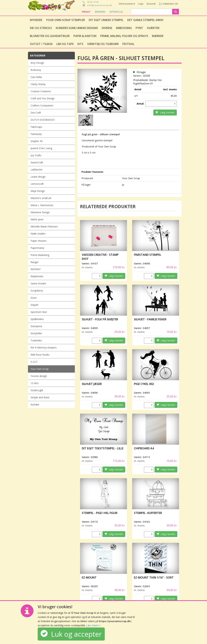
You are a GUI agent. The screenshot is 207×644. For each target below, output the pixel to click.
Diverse (107, 28)
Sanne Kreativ (38, 283)
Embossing (124, 28)
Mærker (158, 36)
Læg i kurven (165, 112)
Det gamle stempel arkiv (145, 20)
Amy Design (37, 63)
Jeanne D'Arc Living (41, 148)
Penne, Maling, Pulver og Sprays (124, 36)
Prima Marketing (40, 255)
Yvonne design (39, 376)
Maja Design (38, 191)
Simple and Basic (40, 397)
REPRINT (36, 269)
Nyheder (36, 20)
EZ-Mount (89, 577)
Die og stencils (41, 28)
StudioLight (37, 390)
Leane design (38, 177)
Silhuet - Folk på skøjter (100, 319)
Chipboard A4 (144, 448)
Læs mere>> (93, 625)
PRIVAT (87, 12)
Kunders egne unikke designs (77, 28)
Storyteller (36, 333)
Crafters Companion (42, 105)
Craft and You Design (43, 98)
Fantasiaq (36, 134)
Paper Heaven (38, 241)
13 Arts (35, 383)
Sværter (153, 28)
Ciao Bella (36, 77)
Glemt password (127, 4)
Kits (80, 44)
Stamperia (36, 326)
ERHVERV (100, 12)
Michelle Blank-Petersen (44, 227)
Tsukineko (36, 340)
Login (141, 4)
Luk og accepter (71, 634)
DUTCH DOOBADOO (43, 120)
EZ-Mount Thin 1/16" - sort (154, 577)
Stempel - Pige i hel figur (100, 513)
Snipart (34, 305)
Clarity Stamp (38, 84)
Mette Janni (37, 219)
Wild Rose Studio (40, 355)
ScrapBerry (37, 291)
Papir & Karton (85, 36)
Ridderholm (37, 276)
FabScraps (36, 127)
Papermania (37, 248)
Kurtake (35, 404)
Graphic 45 (37, 141)
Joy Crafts (36, 155)
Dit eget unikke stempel (106, 20)
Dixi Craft (36, 113)
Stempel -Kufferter (148, 513)
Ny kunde (151, 4)
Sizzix (34, 298)
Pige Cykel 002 (144, 384)
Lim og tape (65, 44)
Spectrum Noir (39, 312)
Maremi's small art (41, 198)
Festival (128, 44)
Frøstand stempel (148, 255)
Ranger (35, 262)
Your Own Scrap (40, 369)
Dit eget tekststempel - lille (103, 448)
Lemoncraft (37, 184)
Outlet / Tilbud (41, 44)
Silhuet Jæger (92, 384)
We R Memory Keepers (44, 348)
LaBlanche (36, 170)
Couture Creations (41, 91)
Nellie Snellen (38, 234)
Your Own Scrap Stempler (65, 20)
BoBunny (36, 70)
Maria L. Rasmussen (42, 205)
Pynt (139, 28)
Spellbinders (37, 319)
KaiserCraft (37, 162)
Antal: (141, 104)
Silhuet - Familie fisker (150, 319)
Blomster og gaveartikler (50, 36)
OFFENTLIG (116, 12)
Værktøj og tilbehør (103, 44)
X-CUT (34, 362)
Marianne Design (40, 212)
